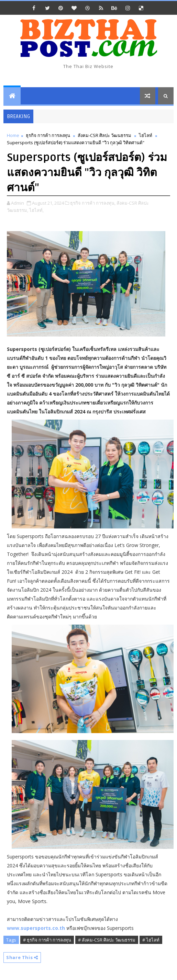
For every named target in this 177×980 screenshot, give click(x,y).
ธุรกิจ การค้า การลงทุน (48, 135)
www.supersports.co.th (36, 928)
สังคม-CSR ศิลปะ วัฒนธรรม (104, 135)
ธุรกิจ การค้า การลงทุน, (93, 203)
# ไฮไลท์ (151, 940)
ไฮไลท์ (146, 135)
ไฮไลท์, (36, 210)
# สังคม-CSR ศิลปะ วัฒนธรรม (107, 940)
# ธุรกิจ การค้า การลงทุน (47, 940)
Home (13, 135)
